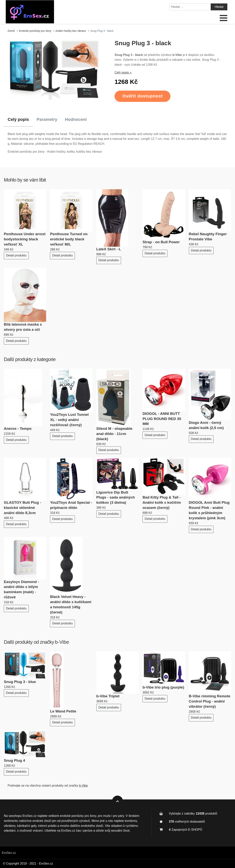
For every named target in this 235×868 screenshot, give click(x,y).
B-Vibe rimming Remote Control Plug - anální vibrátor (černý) (210, 701)
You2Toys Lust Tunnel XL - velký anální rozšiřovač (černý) (69, 420)
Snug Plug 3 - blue (20, 682)
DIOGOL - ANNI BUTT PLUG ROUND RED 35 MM (162, 419)
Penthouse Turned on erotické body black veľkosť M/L (69, 239)
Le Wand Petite (63, 711)
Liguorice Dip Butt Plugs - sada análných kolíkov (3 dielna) (116, 497)
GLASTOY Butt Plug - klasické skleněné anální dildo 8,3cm (22, 508)
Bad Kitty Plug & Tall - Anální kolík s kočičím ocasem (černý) (162, 502)
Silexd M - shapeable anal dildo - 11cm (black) (114, 434)
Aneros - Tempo (18, 429)
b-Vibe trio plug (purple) (163, 687)
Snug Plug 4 (14, 760)
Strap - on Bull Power (161, 242)
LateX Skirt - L (109, 249)
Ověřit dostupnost (142, 96)
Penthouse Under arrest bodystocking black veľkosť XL (25, 239)
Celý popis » (123, 72)
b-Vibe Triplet (108, 696)
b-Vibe (62, 642)
